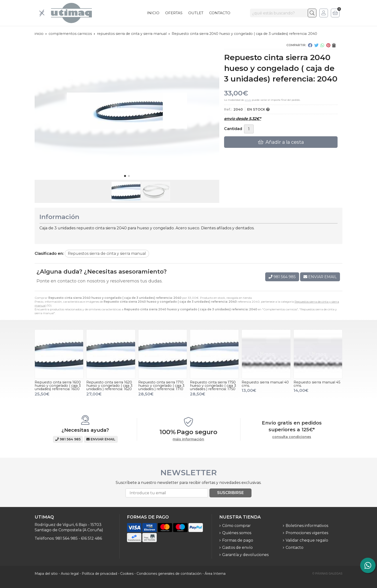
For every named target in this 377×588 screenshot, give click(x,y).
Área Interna (215, 574)
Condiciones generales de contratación (169, 574)
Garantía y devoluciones (245, 555)
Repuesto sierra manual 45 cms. (317, 384)
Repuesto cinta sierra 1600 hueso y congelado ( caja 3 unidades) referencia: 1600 (58, 386)
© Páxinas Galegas (327, 574)
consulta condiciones (292, 437)
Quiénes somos (237, 533)
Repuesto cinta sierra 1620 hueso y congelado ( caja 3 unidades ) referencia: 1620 (109, 386)
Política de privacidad (99, 574)
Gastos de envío (237, 547)
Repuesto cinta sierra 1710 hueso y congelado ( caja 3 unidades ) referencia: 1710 (161, 386)
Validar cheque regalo (307, 540)
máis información (188, 439)
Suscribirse (230, 493)
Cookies (127, 574)
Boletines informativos (307, 526)
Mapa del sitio (46, 574)
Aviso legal (70, 574)
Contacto (295, 547)
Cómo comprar (236, 526)
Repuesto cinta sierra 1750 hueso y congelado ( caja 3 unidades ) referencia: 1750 (213, 386)
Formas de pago (238, 540)
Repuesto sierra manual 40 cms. (265, 384)
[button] (125, 176)
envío (248, 100)
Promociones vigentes (307, 533)
